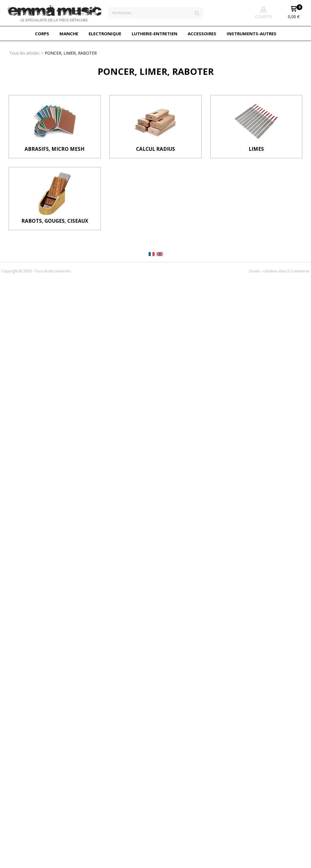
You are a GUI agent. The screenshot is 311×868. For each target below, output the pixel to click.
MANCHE (69, 34)
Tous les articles (24, 53)
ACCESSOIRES (202, 34)
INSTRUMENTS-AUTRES (252, 34)
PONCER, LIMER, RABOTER (71, 53)
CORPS (42, 34)
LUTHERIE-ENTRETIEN (154, 34)
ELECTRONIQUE (105, 34)
